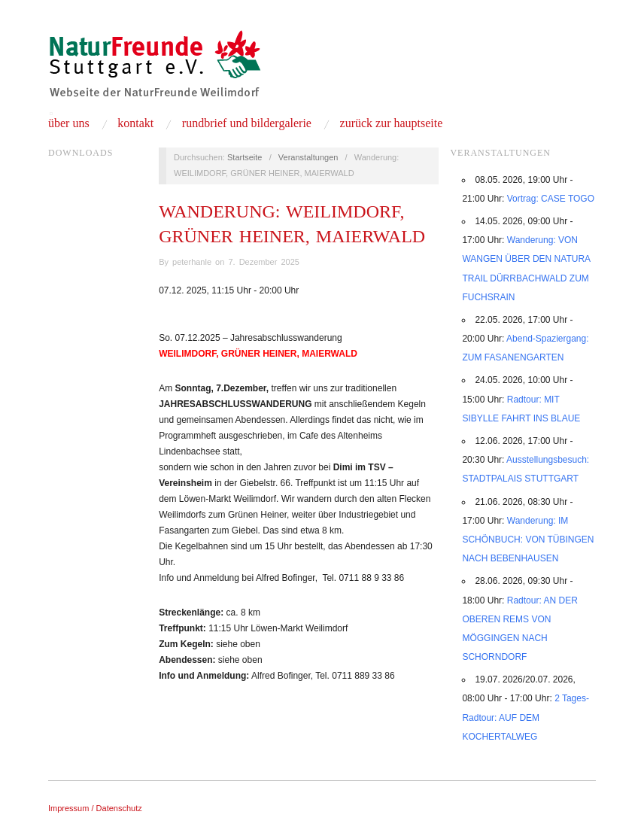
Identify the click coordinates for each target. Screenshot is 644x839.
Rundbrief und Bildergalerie (247, 123)
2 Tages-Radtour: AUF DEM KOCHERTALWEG (526, 717)
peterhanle (192, 262)
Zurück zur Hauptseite (392, 123)
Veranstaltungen (308, 157)
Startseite (245, 157)
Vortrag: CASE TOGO (551, 199)
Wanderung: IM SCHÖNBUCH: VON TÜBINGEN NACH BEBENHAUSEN (528, 540)
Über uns (69, 123)
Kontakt (135, 123)
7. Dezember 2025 (264, 262)
